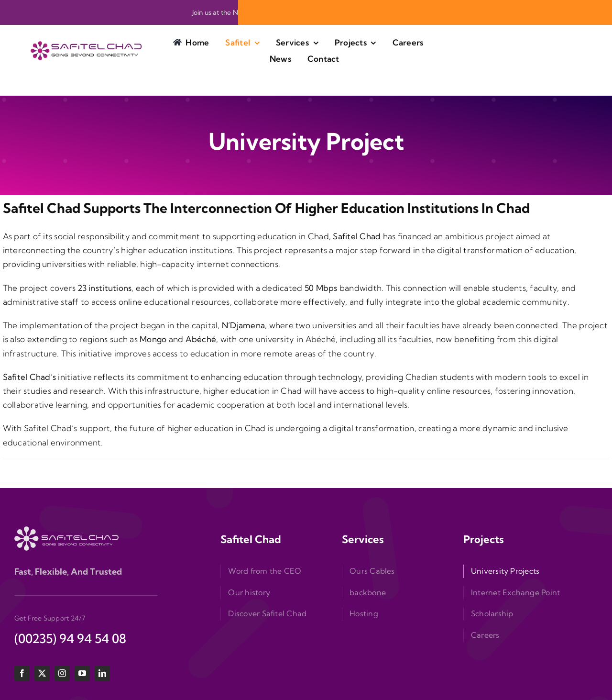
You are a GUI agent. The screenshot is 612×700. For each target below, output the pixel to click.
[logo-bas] (67, 530)
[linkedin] (102, 673)
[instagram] (62, 673)
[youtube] (82, 673)
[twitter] (42, 673)
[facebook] (22, 673)
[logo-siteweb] (87, 45)
